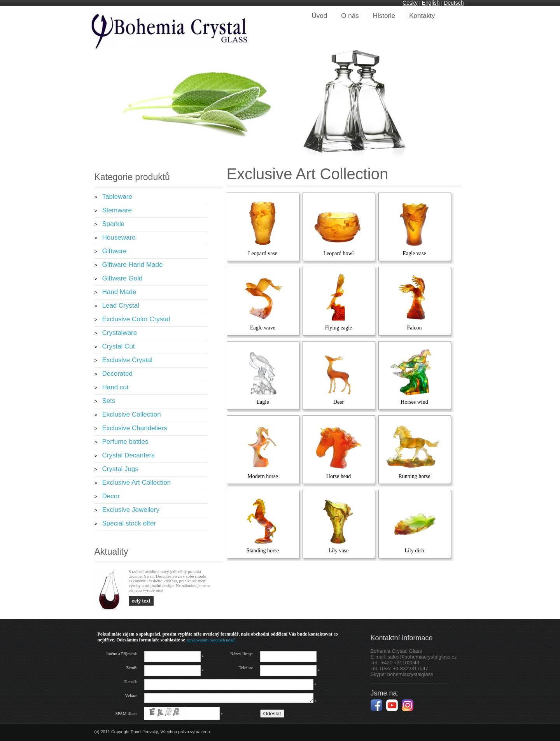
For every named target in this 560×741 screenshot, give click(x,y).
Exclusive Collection (132, 414)
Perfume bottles (125, 442)
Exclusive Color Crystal (136, 319)
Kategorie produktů (132, 177)
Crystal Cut (119, 346)
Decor (111, 496)
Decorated (117, 374)
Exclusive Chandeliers (135, 428)
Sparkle (114, 224)
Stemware (117, 210)
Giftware (115, 251)
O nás (350, 16)
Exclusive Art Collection (137, 483)
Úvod (320, 16)
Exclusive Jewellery (131, 510)
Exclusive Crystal (127, 360)
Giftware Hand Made (133, 265)
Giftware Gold (122, 278)
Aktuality (111, 552)
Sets (109, 401)
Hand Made (119, 292)
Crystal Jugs (121, 469)
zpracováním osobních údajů (211, 640)
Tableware (117, 197)
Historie (384, 16)
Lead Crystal (121, 306)
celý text (141, 601)
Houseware (119, 237)
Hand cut (115, 387)
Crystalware (120, 333)
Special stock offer (129, 523)
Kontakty (422, 16)
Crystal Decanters (129, 455)
